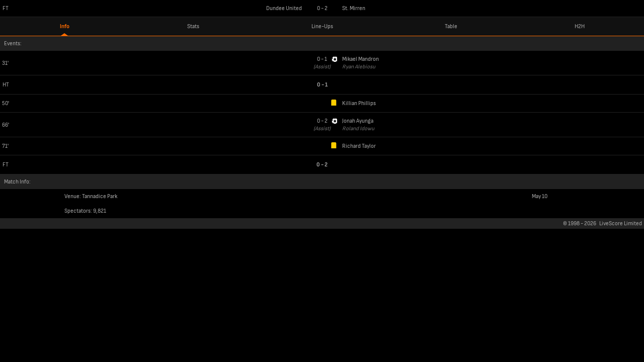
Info (65, 26)
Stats (193, 26)
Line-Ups (322, 26)
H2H (580, 26)
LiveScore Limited (621, 223)
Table (451, 26)
